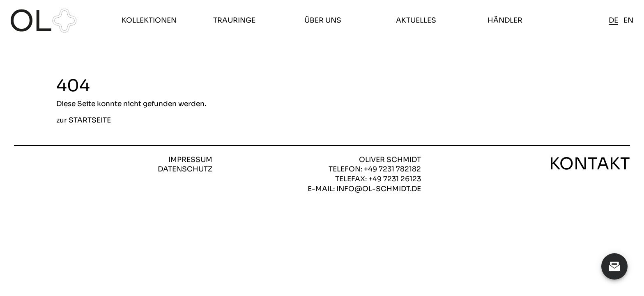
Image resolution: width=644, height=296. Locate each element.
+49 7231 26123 (395, 179)
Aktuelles (416, 20)
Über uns (323, 20)
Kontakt (590, 164)
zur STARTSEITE (84, 121)
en (628, 20)
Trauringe (234, 20)
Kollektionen (149, 20)
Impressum (190, 160)
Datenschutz (185, 169)
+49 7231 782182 (392, 169)
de (613, 20)
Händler (505, 20)
